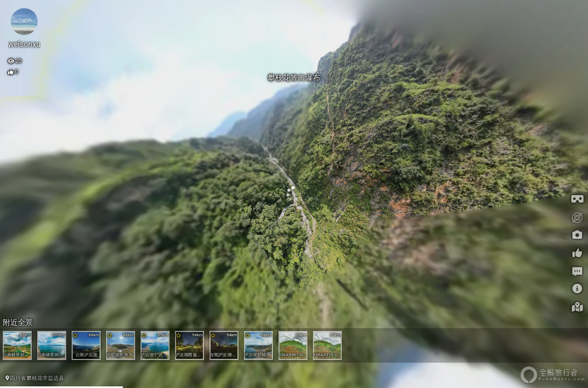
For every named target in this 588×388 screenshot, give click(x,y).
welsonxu (24, 44)
